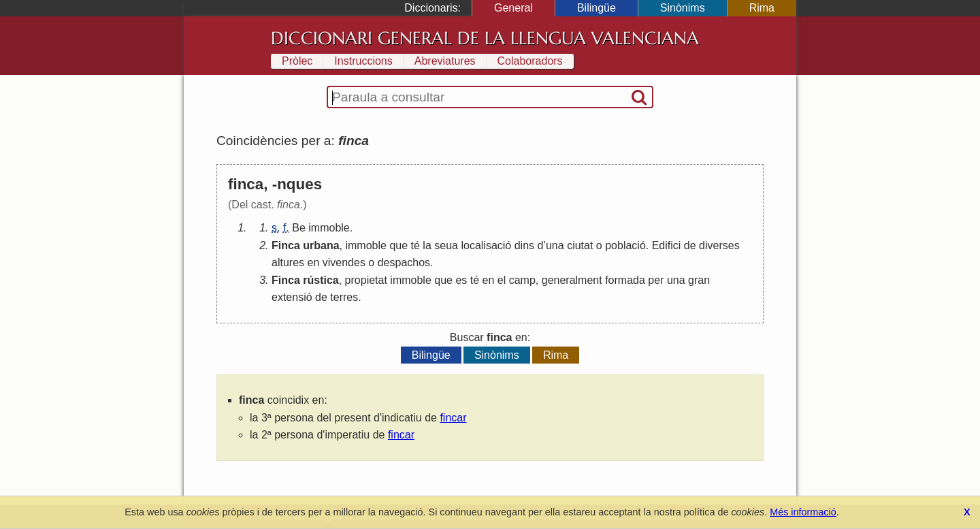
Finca (286, 245)
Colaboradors (530, 61)
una (555, 245)
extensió (292, 297)
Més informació (803, 512)
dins (524, 245)
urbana (321, 245)
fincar (453, 418)
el (502, 280)
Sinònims (683, 8)
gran (699, 280)
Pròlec (297, 61)
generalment (572, 280)
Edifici (667, 245)
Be (299, 228)
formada (625, 280)
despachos (404, 262)
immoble (329, 228)
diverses (719, 245)
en (313, 262)
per (656, 280)
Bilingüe (597, 8)
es (461, 280)
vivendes (344, 262)
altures (288, 262)
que (398, 245)
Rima (762, 8)
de (690, 245)
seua (446, 245)
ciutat (580, 245)
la (427, 245)
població (625, 245)
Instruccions (363, 61)
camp (522, 280)
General (513, 8)
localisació (486, 245)
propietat (366, 280)
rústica (321, 280)
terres (344, 297)
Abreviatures (445, 61)
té (415, 245)
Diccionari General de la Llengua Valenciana (485, 38)
